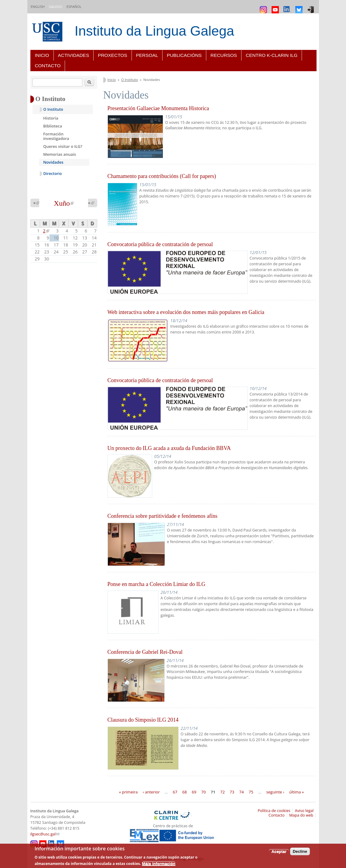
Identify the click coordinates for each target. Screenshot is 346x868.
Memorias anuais (60, 154)
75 (251, 792)
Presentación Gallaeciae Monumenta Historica (158, 108)
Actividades (74, 55)
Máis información (159, 864)
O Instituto (130, 80)
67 (175, 792)
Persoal (147, 55)
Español (74, 7)
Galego (56, 7)
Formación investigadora (56, 136)
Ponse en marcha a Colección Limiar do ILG (156, 584)
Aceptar (279, 851)
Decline (300, 851)
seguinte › (275, 792)
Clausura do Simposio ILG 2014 (143, 720)
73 (232, 792)
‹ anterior (151, 792)
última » (296, 792)
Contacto (48, 66)
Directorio (53, 174)
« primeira (128, 792)
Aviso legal (304, 811)
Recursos (224, 55)
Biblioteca (53, 126)
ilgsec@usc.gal (45, 834)
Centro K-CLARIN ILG (272, 55)
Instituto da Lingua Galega (154, 31)
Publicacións (184, 55)
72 (223, 792)
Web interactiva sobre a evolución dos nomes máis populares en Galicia (186, 312)
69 (194, 792)
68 (185, 792)
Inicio (42, 55)
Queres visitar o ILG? (63, 146)
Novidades (53, 162)
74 (242, 792)
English (38, 7)
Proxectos (112, 55)
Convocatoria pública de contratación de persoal (160, 244)
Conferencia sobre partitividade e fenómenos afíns (163, 516)
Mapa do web (301, 815)
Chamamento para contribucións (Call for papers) (162, 176)
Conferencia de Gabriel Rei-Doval (145, 652)
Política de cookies (274, 811)
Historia (51, 118)
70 (204, 792)
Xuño (64, 203)
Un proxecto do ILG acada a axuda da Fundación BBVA (169, 448)
